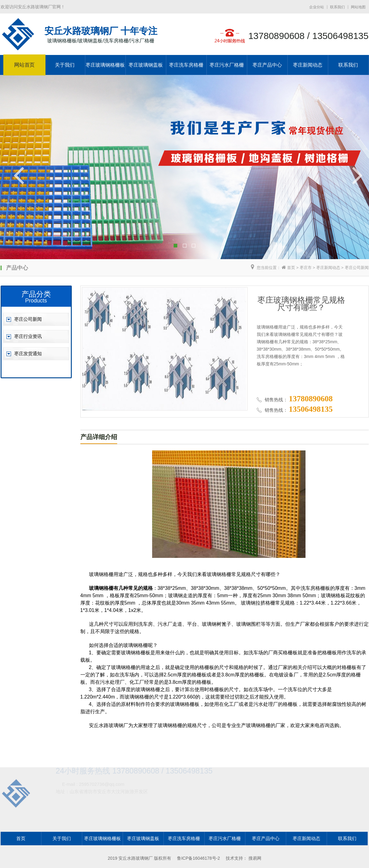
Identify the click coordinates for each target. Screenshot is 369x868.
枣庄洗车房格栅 (186, 65)
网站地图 (358, 7)
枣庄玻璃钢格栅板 (105, 65)
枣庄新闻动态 (308, 65)
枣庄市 (306, 268)
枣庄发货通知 (28, 354)
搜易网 (255, 858)
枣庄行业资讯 (28, 336)
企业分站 (317, 7)
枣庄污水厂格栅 (227, 65)
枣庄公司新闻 (357, 268)
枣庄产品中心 (267, 65)
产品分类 (36, 294)
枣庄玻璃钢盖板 (146, 65)
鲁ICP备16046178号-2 (198, 858)
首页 (291, 268)
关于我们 (65, 65)
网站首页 (24, 65)
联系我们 (337, 7)
